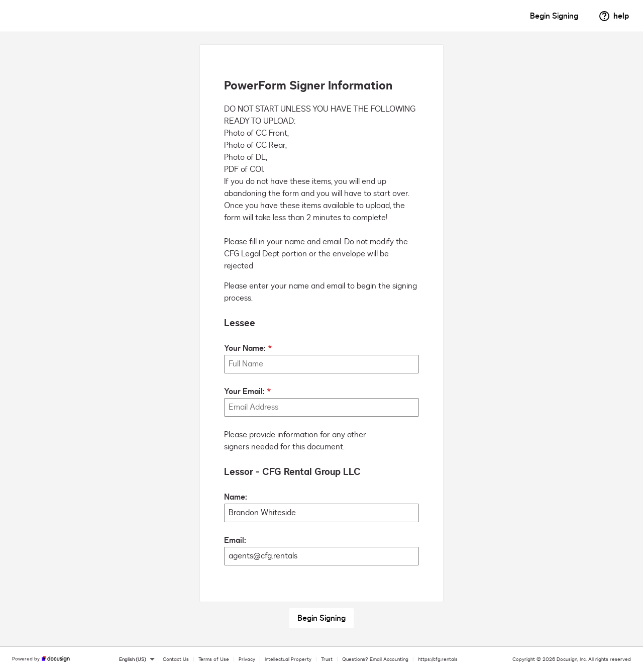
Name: (236, 497)
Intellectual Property (288, 659)
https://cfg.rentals (438, 659)
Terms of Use (214, 659)
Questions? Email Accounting (375, 659)
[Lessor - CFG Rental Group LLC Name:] (321, 513)
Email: (235, 540)
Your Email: (244, 392)
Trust (327, 659)
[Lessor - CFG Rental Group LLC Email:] (321, 556)
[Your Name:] (321, 364)
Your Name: (245, 348)
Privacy (247, 659)
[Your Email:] (321, 407)
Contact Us (176, 659)
